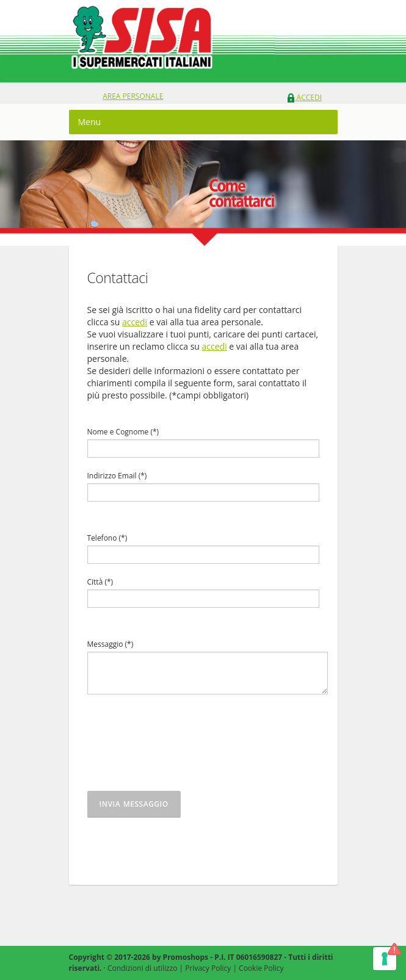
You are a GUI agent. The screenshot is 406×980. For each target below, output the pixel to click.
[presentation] (180, 749)
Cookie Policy (261, 968)
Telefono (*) (107, 538)
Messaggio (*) (111, 644)
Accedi (304, 97)
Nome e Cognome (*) (123, 432)
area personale (133, 96)
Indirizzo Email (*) (117, 476)
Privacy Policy (208, 968)
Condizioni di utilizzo (143, 968)
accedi (135, 322)
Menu (90, 122)
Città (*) (100, 582)
